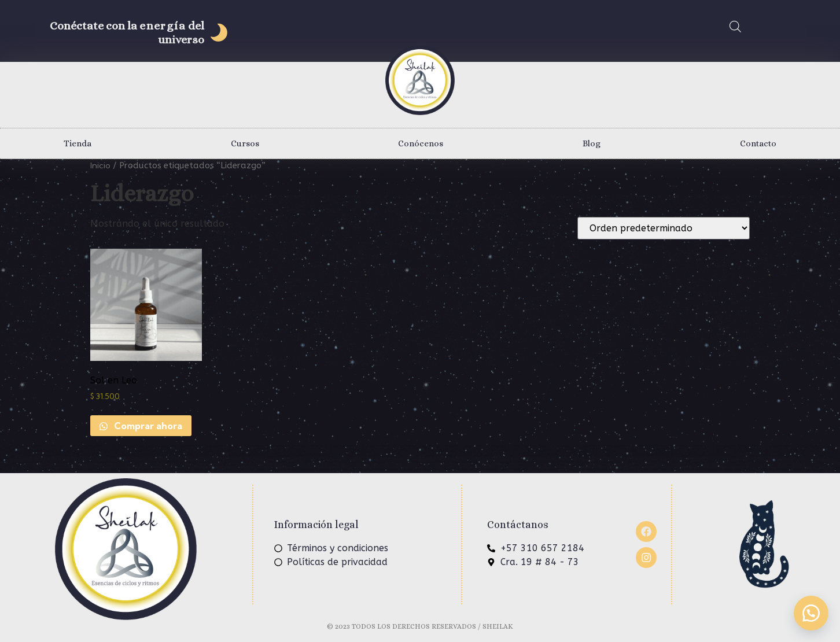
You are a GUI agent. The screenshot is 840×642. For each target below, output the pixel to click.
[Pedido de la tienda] (664, 228)
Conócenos (421, 143)
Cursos (245, 143)
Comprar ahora (147, 426)
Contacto (758, 143)
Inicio (100, 165)
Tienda (78, 143)
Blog (592, 143)
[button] (811, 613)
